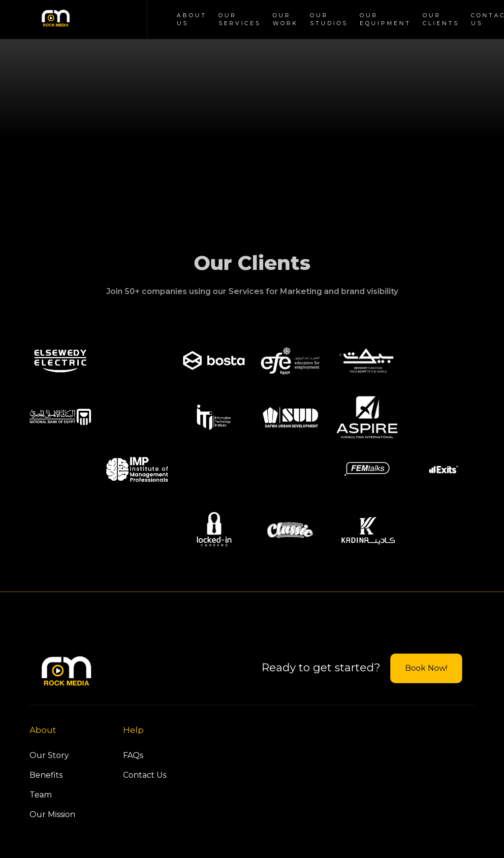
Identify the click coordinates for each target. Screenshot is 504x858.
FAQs (133, 755)
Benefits (46, 775)
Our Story (49, 755)
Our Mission (52, 814)
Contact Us (145, 775)
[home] (56, 19)
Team (41, 795)
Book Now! (426, 668)
